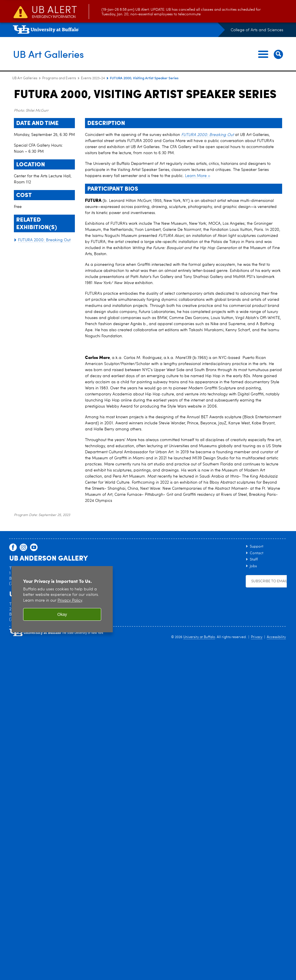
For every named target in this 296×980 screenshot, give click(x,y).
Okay (62, 883)
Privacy (257, 905)
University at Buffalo (199, 905)
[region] (62, 867)
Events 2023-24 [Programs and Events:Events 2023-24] (93, 78)
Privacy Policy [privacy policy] (70, 869)
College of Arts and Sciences (257, 30)
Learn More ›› (198, 444)
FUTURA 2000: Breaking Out (208, 403)
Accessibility (276, 905)
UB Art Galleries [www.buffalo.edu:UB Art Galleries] (25, 78)
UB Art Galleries (50, 54)
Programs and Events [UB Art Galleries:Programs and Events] (59, 78)
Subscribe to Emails (270, 849)
